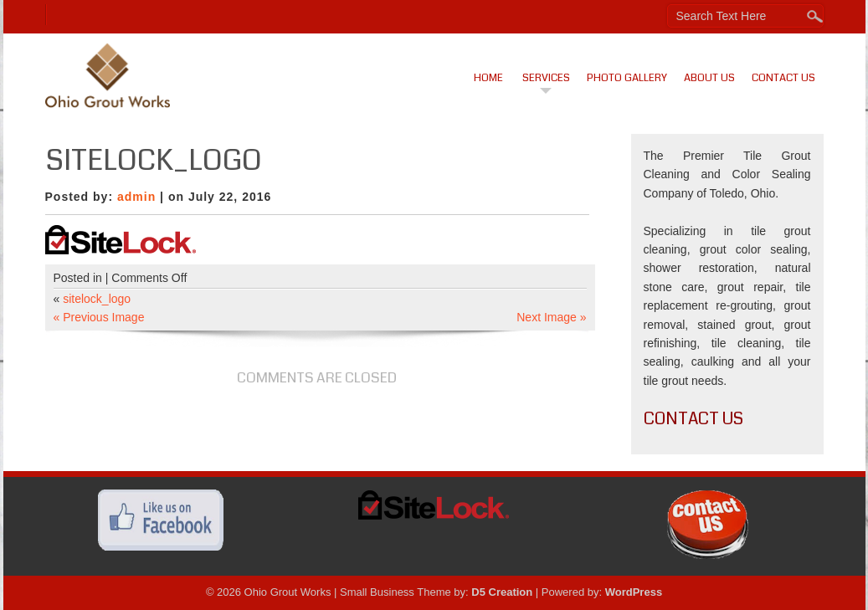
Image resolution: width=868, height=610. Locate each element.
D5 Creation (502, 592)
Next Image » (551, 317)
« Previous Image (99, 317)
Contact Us (783, 78)
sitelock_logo (97, 299)
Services (546, 78)
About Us (709, 78)
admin (136, 197)
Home (488, 78)
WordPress (634, 592)
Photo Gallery (627, 78)
